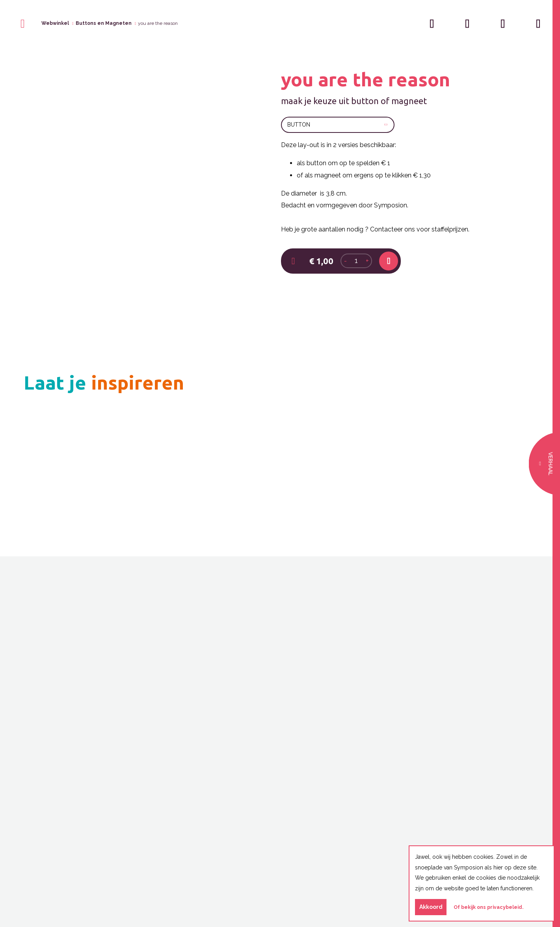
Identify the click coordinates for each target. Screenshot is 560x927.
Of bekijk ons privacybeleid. (488, 907)
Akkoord (431, 907)
